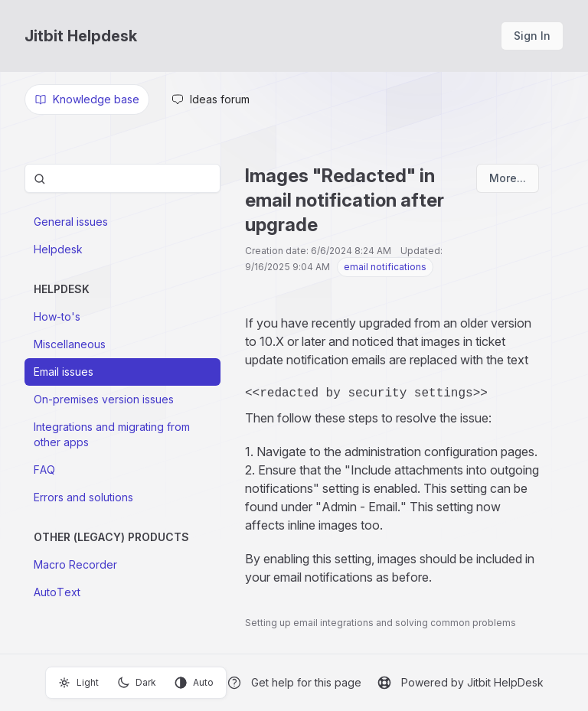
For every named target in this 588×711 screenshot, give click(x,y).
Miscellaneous (70, 344)
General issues (71, 222)
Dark (137, 683)
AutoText (57, 592)
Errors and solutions (83, 497)
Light (78, 683)
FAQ (44, 470)
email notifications (385, 267)
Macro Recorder (75, 564)
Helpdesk (58, 249)
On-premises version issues (104, 399)
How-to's (57, 316)
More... (508, 178)
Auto (194, 683)
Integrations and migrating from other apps (112, 434)
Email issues (64, 372)
